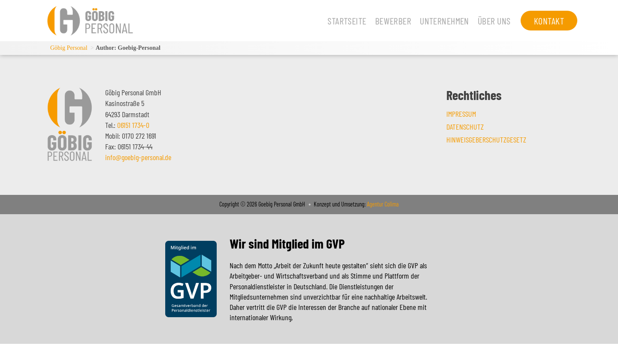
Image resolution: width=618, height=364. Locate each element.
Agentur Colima (382, 204)
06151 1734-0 (133, 125)
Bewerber (387, 21)
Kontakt (542, 21)
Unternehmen (438, 21)
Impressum (461, 114)
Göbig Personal (69, 48)
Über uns (488, 21)
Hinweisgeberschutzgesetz (486, 140)
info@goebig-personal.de (138, 157)
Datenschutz (465, 127)
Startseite (340, 21)
